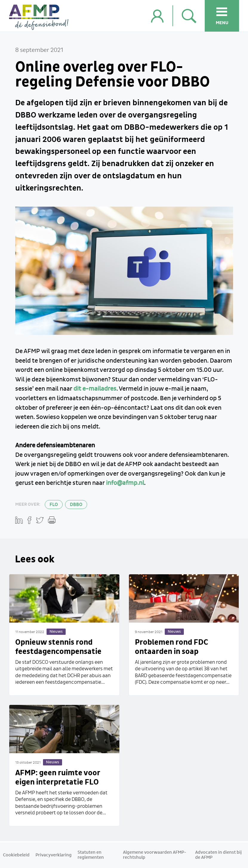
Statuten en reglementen (91, 855)
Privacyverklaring (54, 855)
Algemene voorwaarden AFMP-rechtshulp (155, 855)
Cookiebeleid (16, 855)
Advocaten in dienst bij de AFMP (218, 855)
